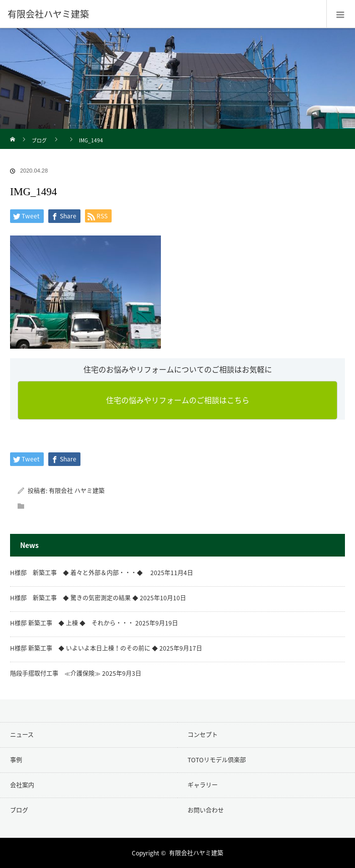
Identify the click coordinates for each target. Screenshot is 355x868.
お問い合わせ (206, 810)
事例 (16, 760)
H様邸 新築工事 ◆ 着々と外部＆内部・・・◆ (79, 573)
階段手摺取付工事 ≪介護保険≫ (55, 673)
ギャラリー (203, 785)
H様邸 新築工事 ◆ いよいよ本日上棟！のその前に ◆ (84, 648)
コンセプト (203, 735)
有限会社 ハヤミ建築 (77, 491)
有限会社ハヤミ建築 (196, 853)
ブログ (39, 140)
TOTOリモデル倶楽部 (217, 760)
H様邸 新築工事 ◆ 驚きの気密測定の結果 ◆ (74, 598)
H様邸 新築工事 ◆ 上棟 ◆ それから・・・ (72, 623)
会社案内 (22, 785)
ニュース (22, 735)
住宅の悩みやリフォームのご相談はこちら (178, 400)
